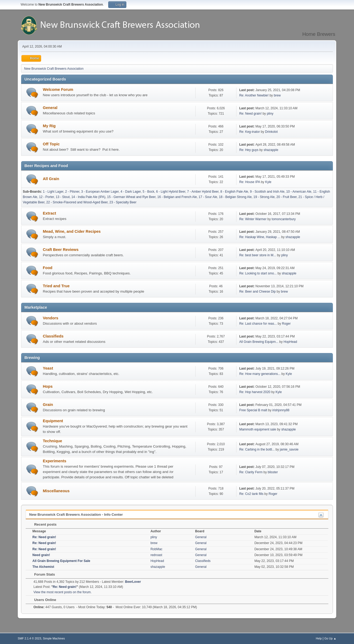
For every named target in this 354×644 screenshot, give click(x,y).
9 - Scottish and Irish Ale (267, 192)
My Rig (49, 126)
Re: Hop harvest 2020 (255, 392)
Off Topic (51, 144)
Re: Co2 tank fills (251, 494)
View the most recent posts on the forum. (63, 592)
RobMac (156, 549)
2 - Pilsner (72, 192)
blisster (273, 472)
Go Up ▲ (330, 638)
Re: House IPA (250, 182)
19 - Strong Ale (264, 197)
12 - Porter (46, 197)
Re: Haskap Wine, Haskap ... (260, 237)
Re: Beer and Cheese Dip (257, 292)
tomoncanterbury (284, 219)
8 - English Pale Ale (234, 192)
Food (48, 268)
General (50, 108)
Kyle (268, 182)
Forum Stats (42, 574)
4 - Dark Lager (131, 192)
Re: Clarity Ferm (251, 472)
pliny (270, 114)
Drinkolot (271, 132)
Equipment (53, 421)
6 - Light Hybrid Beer (171, 192)
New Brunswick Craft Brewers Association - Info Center (76, 515)
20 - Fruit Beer (286, 197)
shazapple (271, 150)
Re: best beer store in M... (258, 255)
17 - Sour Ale (208, 197)
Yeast (48, 368)
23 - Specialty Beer (123, 202)
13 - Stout (63, 197)
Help (319, 638)
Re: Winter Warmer (253, 219)
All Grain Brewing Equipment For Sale (61, 561)
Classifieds (53, 336)
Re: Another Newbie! (254, 95)
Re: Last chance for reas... (258, 324)
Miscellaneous (56, 491)
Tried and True (56, 286)
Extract (49, 213)
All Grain (51, 179)
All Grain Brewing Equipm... (259, 342)
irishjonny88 (281, 410)
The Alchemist (43, 567)
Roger (286, 324)
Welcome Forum (58, 90)
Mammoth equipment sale (258, 429)
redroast (156, 555)
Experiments (55, 461)
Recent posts (43, 524)
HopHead (290, 342)
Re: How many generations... (260, 374)
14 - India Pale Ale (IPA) (88, 197)
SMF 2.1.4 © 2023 (29, 638)
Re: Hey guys (249, 150)
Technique (52, 441)
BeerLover (133, 582)
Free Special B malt (253, 410)
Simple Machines (54, 638)
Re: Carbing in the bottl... (257, 449)
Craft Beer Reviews (61, 250)
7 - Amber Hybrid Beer (203, 192)
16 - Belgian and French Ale (177, 197)
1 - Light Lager (53, 192)
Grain (48, 405)
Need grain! (41, 555)
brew (277, 95)
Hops (48, 386)
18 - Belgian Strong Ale (235, 197)
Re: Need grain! (250, 114)
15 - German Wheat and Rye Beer (131, 197)
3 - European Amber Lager (100, 192)
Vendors (50, 318)
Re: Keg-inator (249, 132)
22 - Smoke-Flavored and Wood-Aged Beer (77, 202)
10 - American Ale (299, 192)
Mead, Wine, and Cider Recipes (72, 231)
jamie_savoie (289, 449)
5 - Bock (149, 192)
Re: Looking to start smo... (258, 273)
